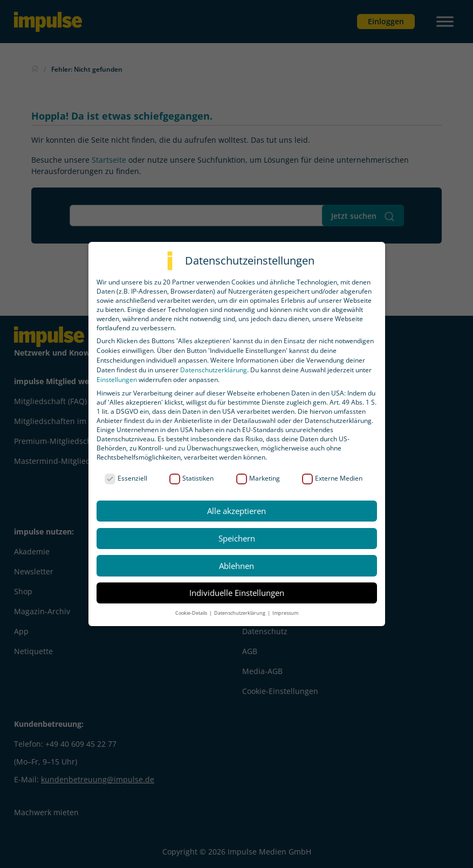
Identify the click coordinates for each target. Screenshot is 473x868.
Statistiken (191, 478)
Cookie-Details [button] (192, 613)
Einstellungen (117, 380)
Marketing (258, 478)
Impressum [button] (285, 613)
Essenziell (126, 478)
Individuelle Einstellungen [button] (237, 593)
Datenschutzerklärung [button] (240, 613)
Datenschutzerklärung (214, 370)
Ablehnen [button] (236, 566)
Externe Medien (332, 478)
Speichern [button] (237, 538)
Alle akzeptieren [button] (236, 511)
